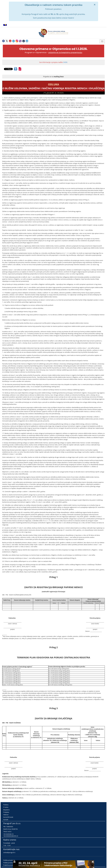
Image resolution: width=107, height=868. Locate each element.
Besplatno (6, 810)
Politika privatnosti (9, 860)
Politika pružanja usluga (11, 863)
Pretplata (6, 812)
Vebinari (6, 815)
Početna (6, 805)
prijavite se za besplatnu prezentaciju (65, 53)
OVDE (65, 62)
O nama (6, 807)
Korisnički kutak (8, 817)
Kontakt (6, 820)
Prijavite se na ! (53, 77)
